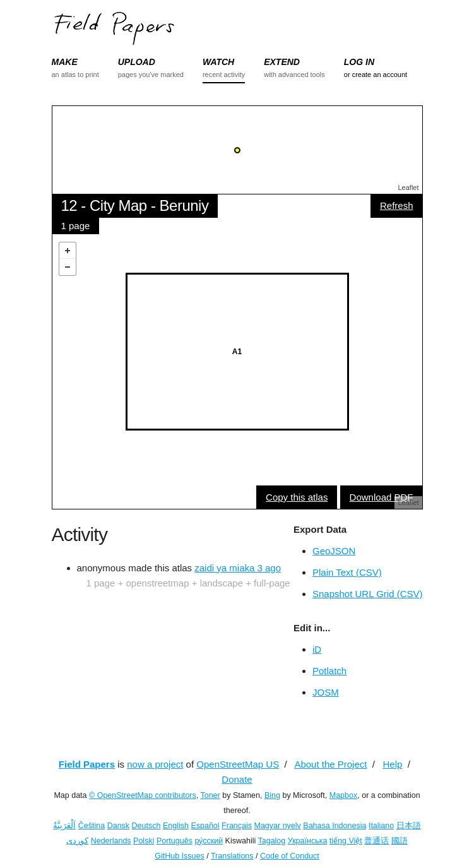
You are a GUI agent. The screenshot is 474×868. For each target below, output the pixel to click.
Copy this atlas (297, 497)
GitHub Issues (180, 856)
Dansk (118, 826)
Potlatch (329, 671)
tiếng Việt (346, 841)
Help (392, 764)
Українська (308, 841)
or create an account (376, 74)
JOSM (326, 692)
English (176, 826)
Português (175, 841)
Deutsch (146, 826)
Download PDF (382, 497)
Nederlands (111, 841)
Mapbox (343, 795)
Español (205, 826)
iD (317, 649)
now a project (155, 764)
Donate (237, 779)
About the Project (330, 764)
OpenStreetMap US (238, 764)
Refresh (397, 205)
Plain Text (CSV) (347, 572)
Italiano (381, 826)
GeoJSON (334, 551)
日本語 (409, 826)
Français (237, 826)
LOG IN (359, 62)
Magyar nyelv (278, 826)
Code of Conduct (290, 856)
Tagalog (271, 841)
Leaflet (408, 187)
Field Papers (87, 764)
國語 (400, 841)
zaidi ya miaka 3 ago (238, 568)
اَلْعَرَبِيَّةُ (64, 826)
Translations (232, 856)
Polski (144, 841)
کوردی (77, 841)
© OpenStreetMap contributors (143, 795)
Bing (272, 795)
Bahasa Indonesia (335, 826)
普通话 (376, 841)
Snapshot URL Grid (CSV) (368, 594)
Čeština (92, 826)
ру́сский (209, 841)
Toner (210, 795)
